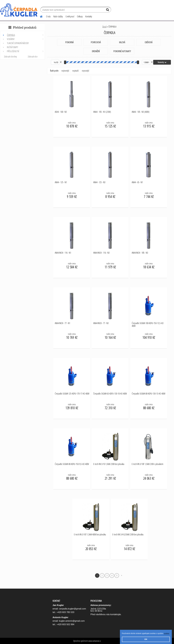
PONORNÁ (69, 42)
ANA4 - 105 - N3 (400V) (141, 112)
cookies (167, 633)
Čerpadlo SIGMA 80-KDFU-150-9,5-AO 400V (72, 464)
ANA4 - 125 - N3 (99, 182)
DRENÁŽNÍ (96, 51)
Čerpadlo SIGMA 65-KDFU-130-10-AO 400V (110, 394)
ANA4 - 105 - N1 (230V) (102, 112)
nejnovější (85, 71)
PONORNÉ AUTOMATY (122, 51)
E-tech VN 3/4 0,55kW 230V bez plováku (128, 535)
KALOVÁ (122, 42)
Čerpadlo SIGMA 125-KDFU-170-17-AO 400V (72, 394)
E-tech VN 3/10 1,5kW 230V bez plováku (109, 464)
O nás (48, 16)
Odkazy (80, 16)
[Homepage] (40, 16)
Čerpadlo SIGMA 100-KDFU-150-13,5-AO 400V (148, 325)
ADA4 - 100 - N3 (61, 112)
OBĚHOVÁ (149, 42)
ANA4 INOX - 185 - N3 (140, 253)
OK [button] (146, 639)
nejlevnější (65, 71)
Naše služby (58, 16)
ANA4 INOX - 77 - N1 (62, 323)
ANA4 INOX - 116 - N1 (63, 253)
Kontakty (89, 16)
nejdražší (75, 71)
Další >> (122, 575)
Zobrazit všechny (10, 56)
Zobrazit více (33, 56)
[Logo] (19, 10)
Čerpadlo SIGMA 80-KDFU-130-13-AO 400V (149, 394)
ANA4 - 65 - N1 (137, 182)
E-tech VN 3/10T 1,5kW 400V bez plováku (90, 535)
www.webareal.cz (95, 641)
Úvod (104, 27)
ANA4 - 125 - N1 (61, 182)
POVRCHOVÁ (96, 42)
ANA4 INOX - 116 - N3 (101, 253)
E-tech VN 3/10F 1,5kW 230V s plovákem (147, 464)
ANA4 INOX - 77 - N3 (101, 323)
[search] (108, 10)
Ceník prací (70, 16)
